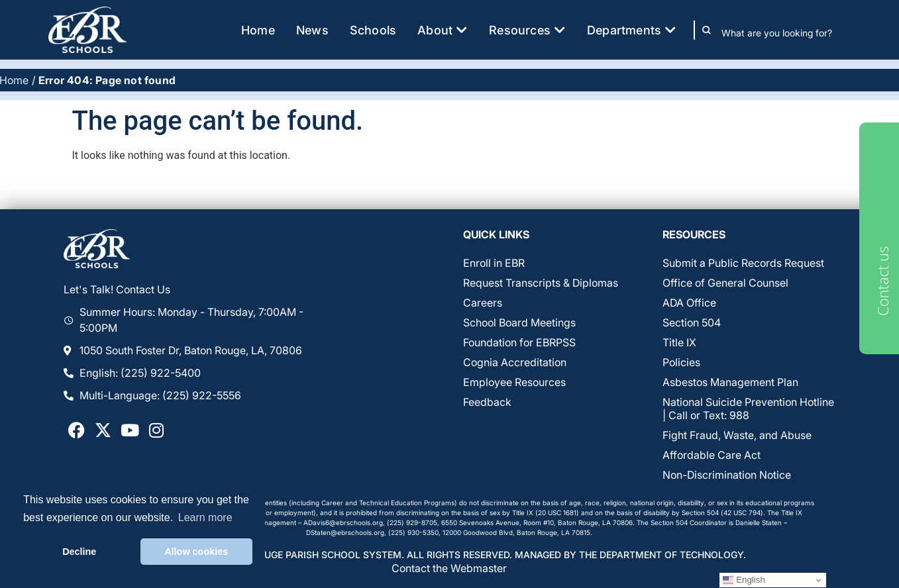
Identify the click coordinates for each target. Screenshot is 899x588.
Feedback (487, 402)
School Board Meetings (519, 322)
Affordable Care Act (712, 455)
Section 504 (692, 322)
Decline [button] (79, 552)
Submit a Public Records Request (743, 263)
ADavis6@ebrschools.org (343, 522)
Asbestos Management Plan (730, 382)
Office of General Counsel (725, 283)
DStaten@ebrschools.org (345, 532)
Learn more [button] (205, 517)
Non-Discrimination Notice (727, 475)
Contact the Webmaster (449, 568)
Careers (483, 303)
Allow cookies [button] (196, 552)
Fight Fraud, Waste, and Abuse (737, 435)
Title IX (679, 342)
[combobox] (786, 33)
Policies (681, 362)
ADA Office (689, 303)
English (744, 580)
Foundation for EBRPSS (519, 342)
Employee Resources (514, 382)
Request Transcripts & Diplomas (541, 283)
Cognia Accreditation (515, 362)
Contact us (882, 281)
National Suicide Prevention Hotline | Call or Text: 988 (748, 409)
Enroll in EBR (494, 263)
